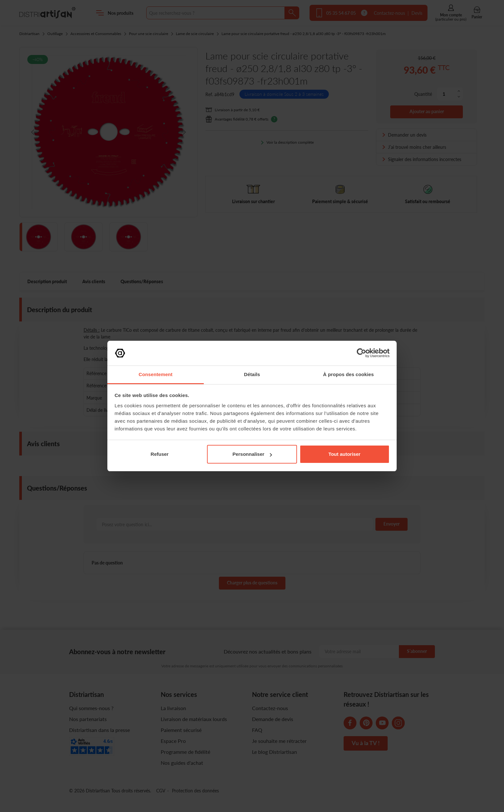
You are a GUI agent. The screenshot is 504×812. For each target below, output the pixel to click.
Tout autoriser (345, 454)
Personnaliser (252, 454)
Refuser (160, 454)
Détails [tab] (252, 374)
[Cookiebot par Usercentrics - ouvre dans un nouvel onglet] (361, 353)
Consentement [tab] (155, 374)
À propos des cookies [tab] (348, 374)
